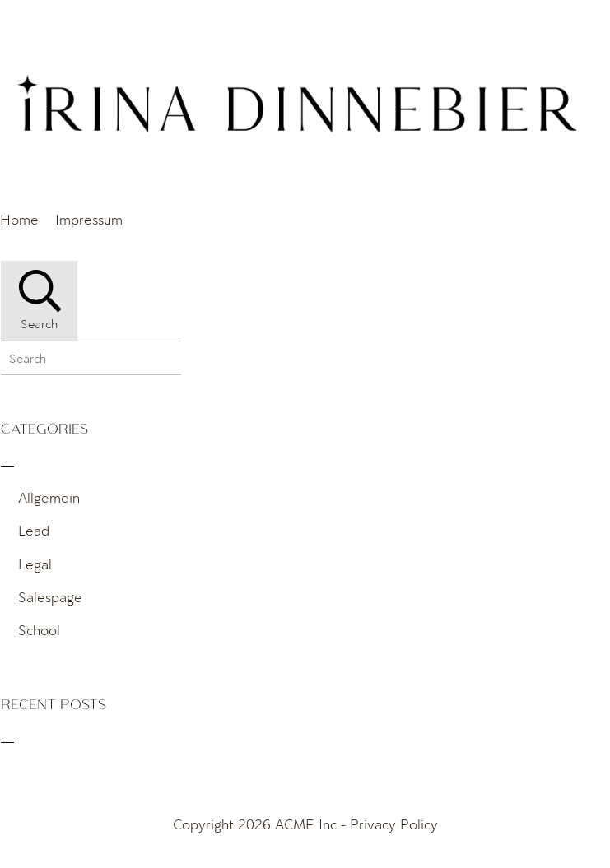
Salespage (50, 597)
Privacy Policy (394, 824)
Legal (35, 564)
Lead (34, 530)
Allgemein (49, 497)
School (39, 630)
